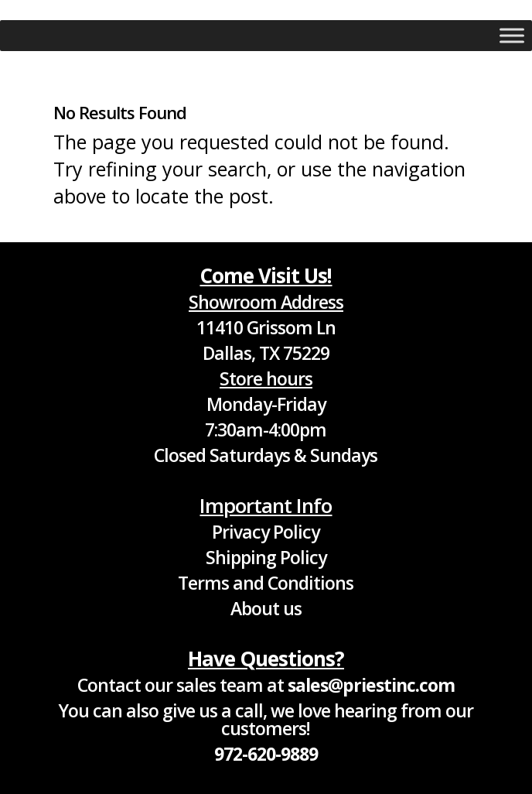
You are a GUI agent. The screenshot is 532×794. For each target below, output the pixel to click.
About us (266, 608)
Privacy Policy (266, 532)
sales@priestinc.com (371, 685)
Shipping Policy (266, 557)
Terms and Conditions (266, 583)
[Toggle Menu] (512, 35)
